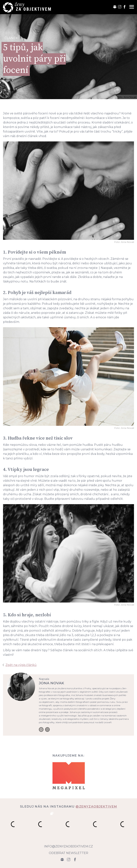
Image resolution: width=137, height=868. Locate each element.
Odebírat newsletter (68, 853)
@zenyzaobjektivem (96, 807)
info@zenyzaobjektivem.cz (68, 846)
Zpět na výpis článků (21, 665)
